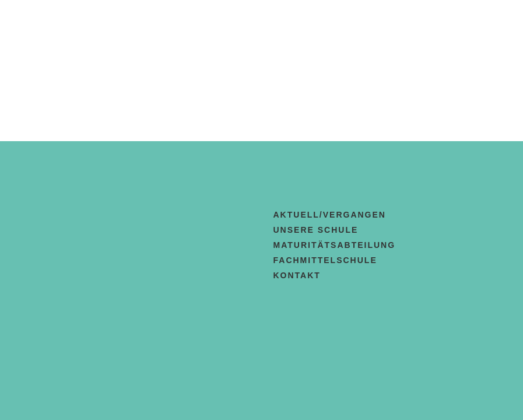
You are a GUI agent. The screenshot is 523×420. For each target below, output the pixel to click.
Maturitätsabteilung (335, 245)
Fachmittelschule (325, 260)
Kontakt (297, 275)
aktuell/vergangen (330, 215)
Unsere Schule (316, 230)
